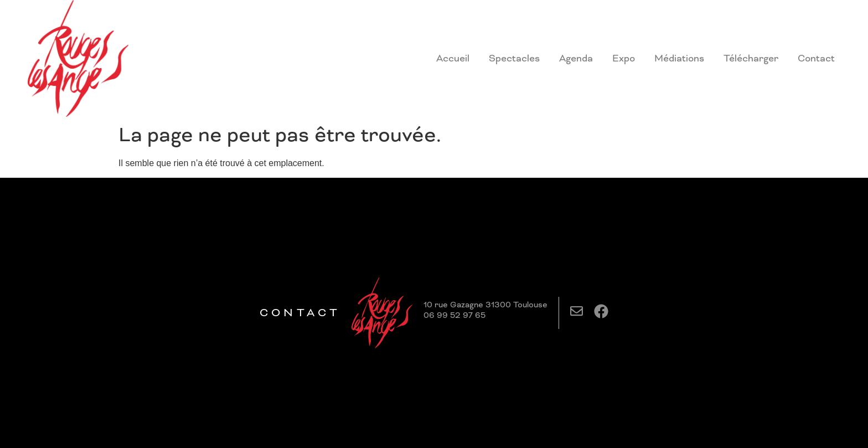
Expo (624, 58)
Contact (816, 58)
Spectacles (514, 58)
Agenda (576, 58)
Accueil (453, 58)
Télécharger (751, 58)
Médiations (679, 58)
